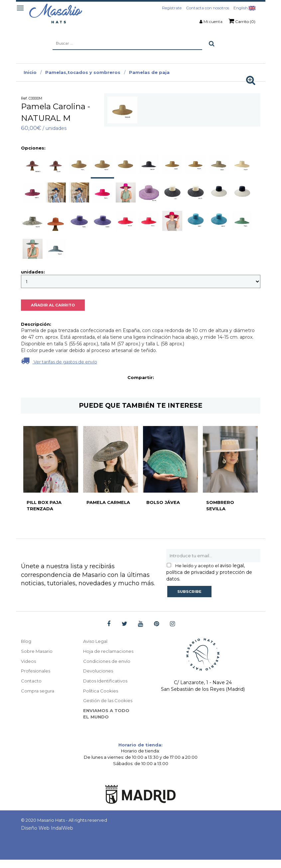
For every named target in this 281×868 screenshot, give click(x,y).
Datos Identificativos (107, 688)
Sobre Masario (37, 652)
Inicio (30, 72)
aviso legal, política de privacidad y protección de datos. (209, 572)
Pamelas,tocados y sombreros (83, 72)
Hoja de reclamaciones (100, 655)
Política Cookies (101, 698)
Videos (29, 662)
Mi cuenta (213, 21)
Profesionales (37, 672)
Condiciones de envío (108, 668)
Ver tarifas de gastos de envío (59, 361)
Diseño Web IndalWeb (47, 836)
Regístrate (172, 8)
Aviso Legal (96, 642)
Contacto (32, 682)
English (244, 8)
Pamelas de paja (149, 72)
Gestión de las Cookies (109, 708)
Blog (26, 642)
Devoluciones (99, 678)
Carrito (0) (242, 21)
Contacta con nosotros (208, 8)
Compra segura (39, 692)
